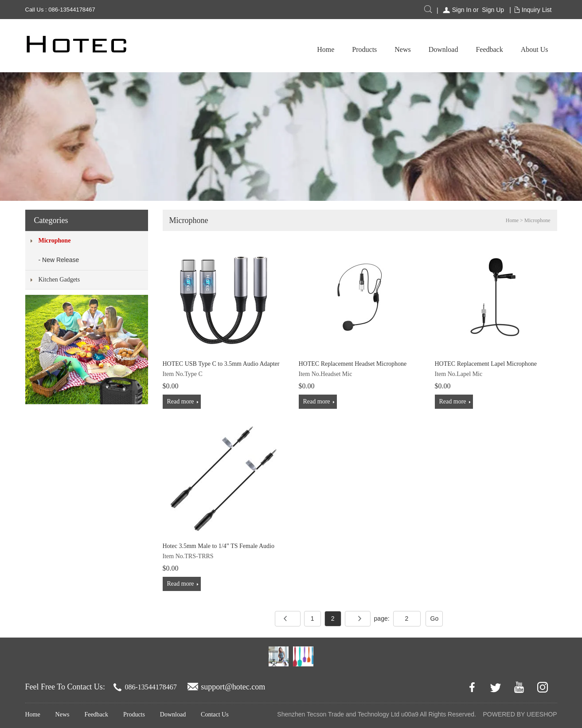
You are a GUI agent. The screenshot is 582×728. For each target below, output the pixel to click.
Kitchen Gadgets (59, 280)
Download (360, 49)
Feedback (406, 49)
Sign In (462, 10)
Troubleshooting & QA (515, 49)
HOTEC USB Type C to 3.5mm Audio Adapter (221, 364)
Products (281, 49)
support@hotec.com (233, 687)
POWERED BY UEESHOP (520, 714)
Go (435, 618)
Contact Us (215, 714)
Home (242, 49)
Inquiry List (537, 10)
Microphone (55, 241)
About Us (451, 49)
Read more (181, 401)
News (319, 49)
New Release (61, 260)
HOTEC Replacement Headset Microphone (353, 364)
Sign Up (493, 10)
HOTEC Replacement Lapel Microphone (486, 364)
